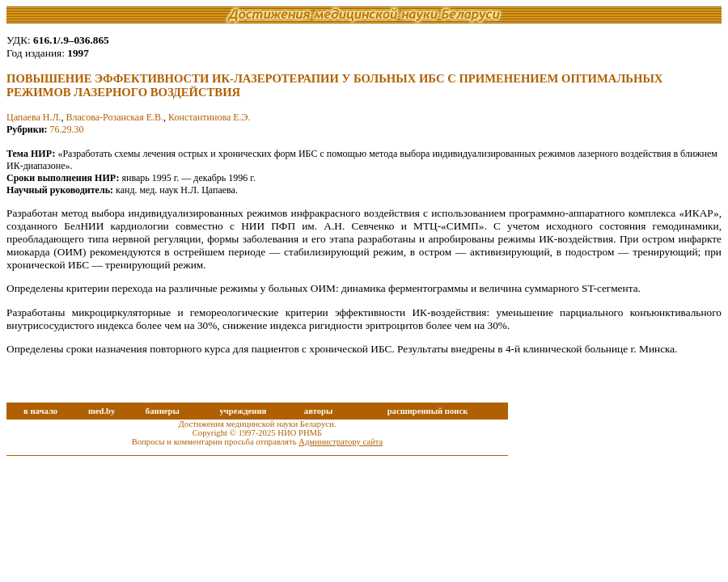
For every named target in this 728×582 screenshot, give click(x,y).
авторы (319, 411)
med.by (102, 411)
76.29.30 (67, 129)
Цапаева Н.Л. (34, 117)
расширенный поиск (428, 411)
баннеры (163, 411)
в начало (40, 411)
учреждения (243, 411)
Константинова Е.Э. (209, 117)
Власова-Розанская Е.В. (115, 117)
